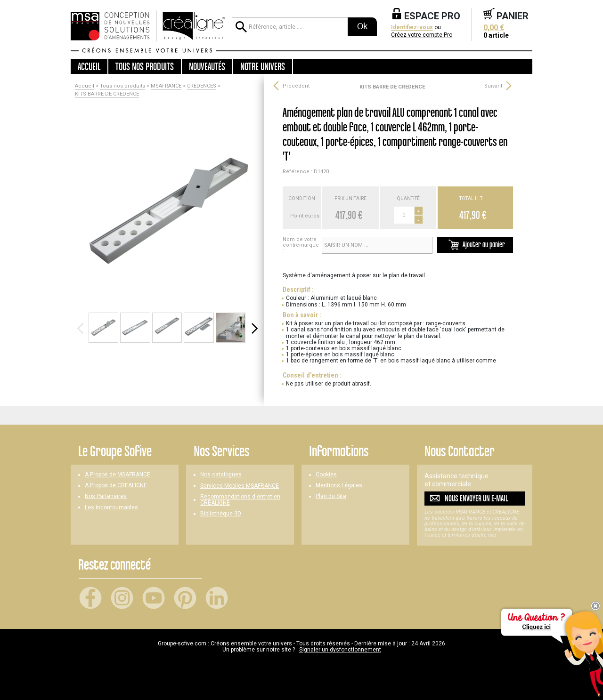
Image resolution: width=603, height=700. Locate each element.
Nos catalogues (221, 475)
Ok (362, 26)
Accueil (89, 66)
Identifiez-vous (412, 28)
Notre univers (263, 66)
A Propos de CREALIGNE (116, 486)
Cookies (326, 475)
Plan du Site (331, 496)
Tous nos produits (122, 86)
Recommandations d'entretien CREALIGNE (240, 500)
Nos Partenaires (106, 496)
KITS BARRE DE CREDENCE (107, 94)
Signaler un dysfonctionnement (340, 650)
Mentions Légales (339, 486)
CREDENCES (202, 86)
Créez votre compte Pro (422, 35)
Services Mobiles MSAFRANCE (240, 486)
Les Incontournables (111, 508)
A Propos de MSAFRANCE (118, 475)
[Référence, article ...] (290, 27)
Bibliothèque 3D (221, 514)
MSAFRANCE (166, 86)
